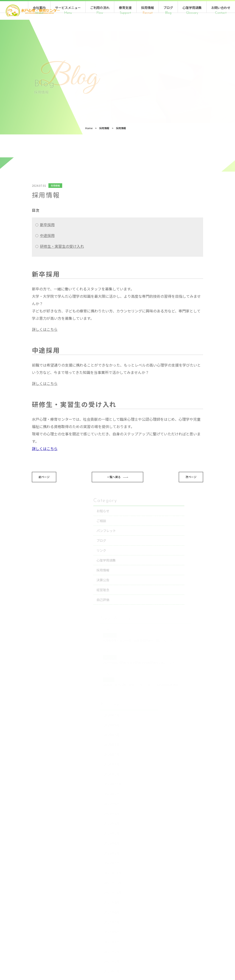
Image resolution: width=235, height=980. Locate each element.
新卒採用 (23, 251)
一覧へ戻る (84, 503)
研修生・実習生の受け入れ (38, 272)
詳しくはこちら (21, 355)
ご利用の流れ (100, 10)
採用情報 (148, 10)
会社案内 (39, 10)
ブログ (168, 10)
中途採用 (23, 262)
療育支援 (125, 10)
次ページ (147, 503)
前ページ (20, 503)
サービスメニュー (68, 10)
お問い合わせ (221, 10)
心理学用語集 (192, 10)
